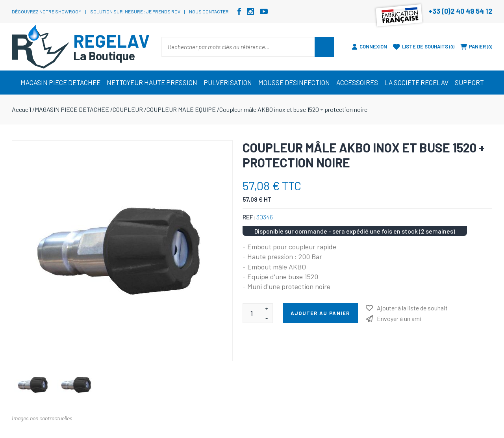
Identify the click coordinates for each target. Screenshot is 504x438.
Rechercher (324, 47)
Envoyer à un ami (399, 318)
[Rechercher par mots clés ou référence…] (238, 47)
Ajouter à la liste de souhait (412, 308)
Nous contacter (209, 11)
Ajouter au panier (320, 313)
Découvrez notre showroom (47, 11)
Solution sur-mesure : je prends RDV (135, 11)
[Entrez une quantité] (252, 313)
